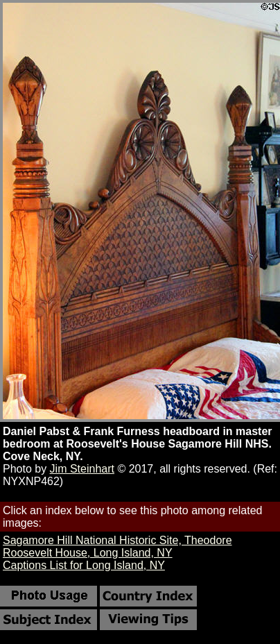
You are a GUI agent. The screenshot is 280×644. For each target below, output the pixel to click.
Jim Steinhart (82, 469)
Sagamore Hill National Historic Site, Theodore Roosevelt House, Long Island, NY (117, 546)
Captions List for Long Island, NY (84, 565)
